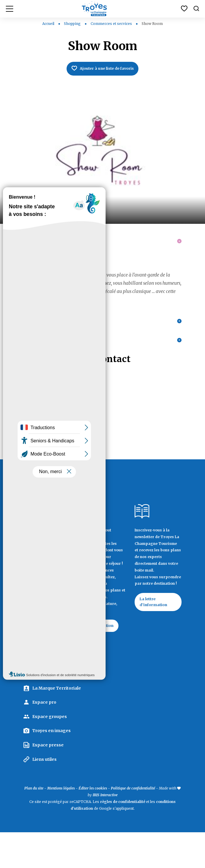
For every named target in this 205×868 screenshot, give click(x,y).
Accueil (48, 24)
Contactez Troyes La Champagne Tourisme (43, 689)
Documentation (102, 653)
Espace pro (44, 738)
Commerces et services (112, 24)
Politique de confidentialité (133, 824)
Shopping (73, 24)
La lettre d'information (155, 629)
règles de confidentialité (123, 837)
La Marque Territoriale (57, 724)
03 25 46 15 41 (38, 432)
